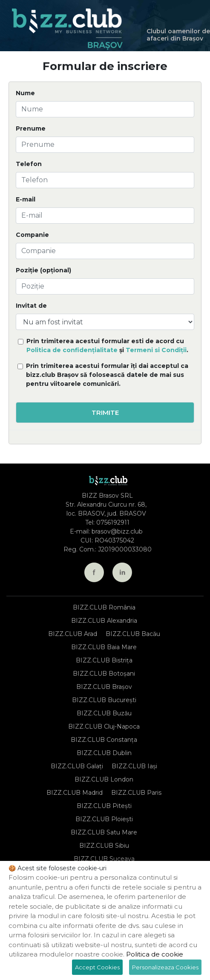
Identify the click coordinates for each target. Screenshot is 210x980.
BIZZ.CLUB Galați (77, 766)
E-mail (26, 199)
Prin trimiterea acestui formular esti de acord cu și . (107, 346)
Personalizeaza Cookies (165, 967)
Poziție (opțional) (43, 270)
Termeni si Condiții (156, 350)
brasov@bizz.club (117, 531)
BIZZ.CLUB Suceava (104, 859)
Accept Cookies (97, 967)
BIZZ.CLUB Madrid (75, 793)
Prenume (31, 128)
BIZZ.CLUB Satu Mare (104, 832)
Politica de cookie (155, 954)
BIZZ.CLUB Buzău (104, 713)
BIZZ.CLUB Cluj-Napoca (104, 726)
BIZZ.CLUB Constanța (104, 740)
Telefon (29, 164)
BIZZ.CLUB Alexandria (104, 621)
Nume (25, 93)
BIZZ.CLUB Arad (73, 634)
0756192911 (113, 522)
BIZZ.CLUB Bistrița (104, 660)
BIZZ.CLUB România (104, 607)
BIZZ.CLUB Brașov (104, 687)
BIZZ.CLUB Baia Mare (104, 647)
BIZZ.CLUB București (104, 700)
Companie (32, 235)
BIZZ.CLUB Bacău (133, 634)
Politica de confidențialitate (72, 350)
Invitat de (31, 306)
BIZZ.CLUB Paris (136, 793)
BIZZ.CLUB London (104, 779)
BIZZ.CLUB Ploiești (104, 819)
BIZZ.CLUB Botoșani (104, 674)
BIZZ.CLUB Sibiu (104, 846)
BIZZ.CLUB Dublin (104, 753)
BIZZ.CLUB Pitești (104, 806)
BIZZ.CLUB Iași (134, 766)
